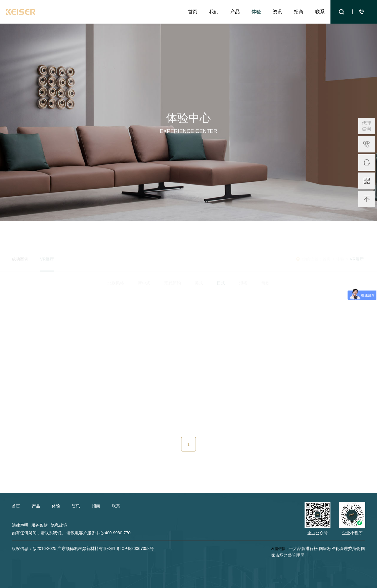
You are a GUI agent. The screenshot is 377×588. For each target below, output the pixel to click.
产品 (235, 12)
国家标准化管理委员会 (340, 548)
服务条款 (39, 525)
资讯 (277, 12)
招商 (299, 12)
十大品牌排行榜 (303, 548)
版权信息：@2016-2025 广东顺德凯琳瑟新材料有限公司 (63, 548)
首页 (193, 12)
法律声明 (20, 525)
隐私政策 (59, 525)
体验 (256, 12)
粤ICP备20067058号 (135, 548)
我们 (214, 12)
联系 (320, 12)
